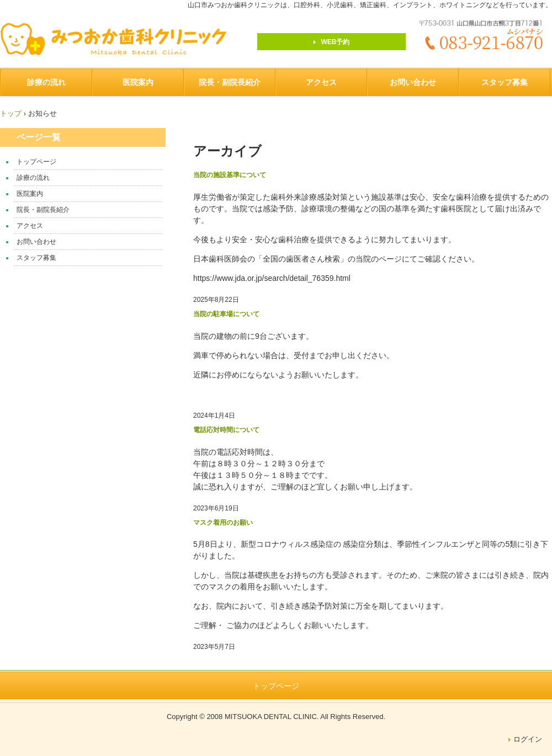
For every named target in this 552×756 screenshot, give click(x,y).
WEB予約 (336, 42)
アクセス (321, 82)
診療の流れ (46, 82)
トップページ (36, 162)
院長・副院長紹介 (230, 82)
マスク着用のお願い (223, 523)
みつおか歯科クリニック (120, 39)
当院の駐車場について (226, 314)
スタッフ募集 (505, 82)
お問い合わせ (413, 82)
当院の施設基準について (230, 175)
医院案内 (138, 82)
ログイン (528, 739)
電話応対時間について (226, 430)
